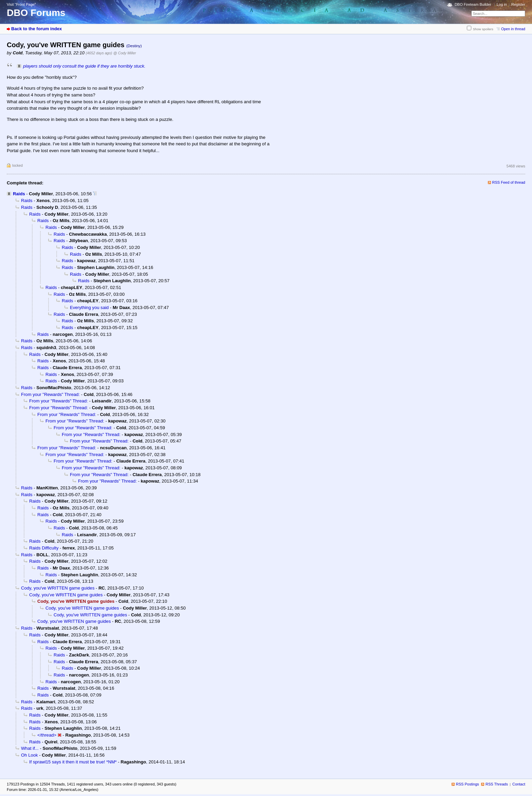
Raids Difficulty (44, 548)
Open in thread (513, 29)
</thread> (47, 735)
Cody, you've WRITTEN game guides (58, 588)
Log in (502, 4)
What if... (30, 748)
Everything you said (89, 307)
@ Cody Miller (125, 53)
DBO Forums (36, 13)
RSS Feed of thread (509, 182)
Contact (519, 784)
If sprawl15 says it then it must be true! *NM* (73, 762)
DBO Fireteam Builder (473, 4)
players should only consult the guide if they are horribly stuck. (84, 66)
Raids (19, 194)
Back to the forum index (36, 29)
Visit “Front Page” (21, 4)
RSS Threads (497, 784)
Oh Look (30, 755)
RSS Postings (468, 784)
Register (518, 4)
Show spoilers (483, 29)
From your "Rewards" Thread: (50, 394)
